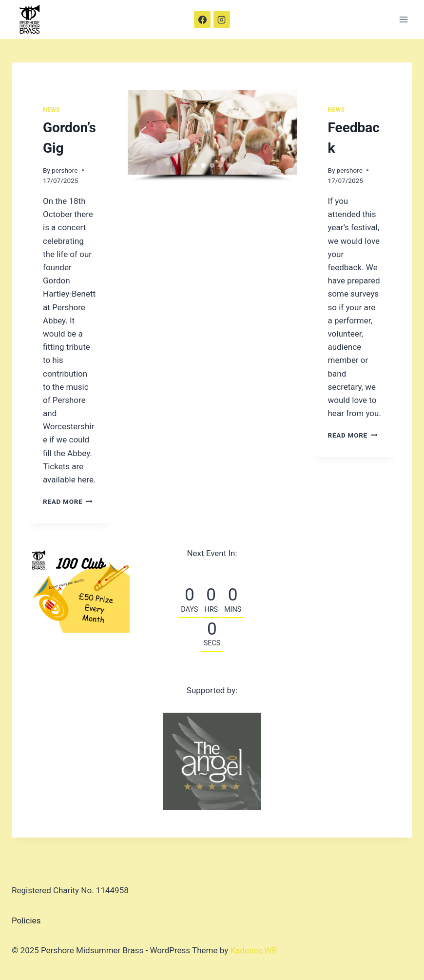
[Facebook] (202, 20)
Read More (68, 501)
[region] (212, 136)
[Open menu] (403, 19)
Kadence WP (253, 950)
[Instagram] (222, 20)
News (51, 110)
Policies (26, 920)
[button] (143, 132)
